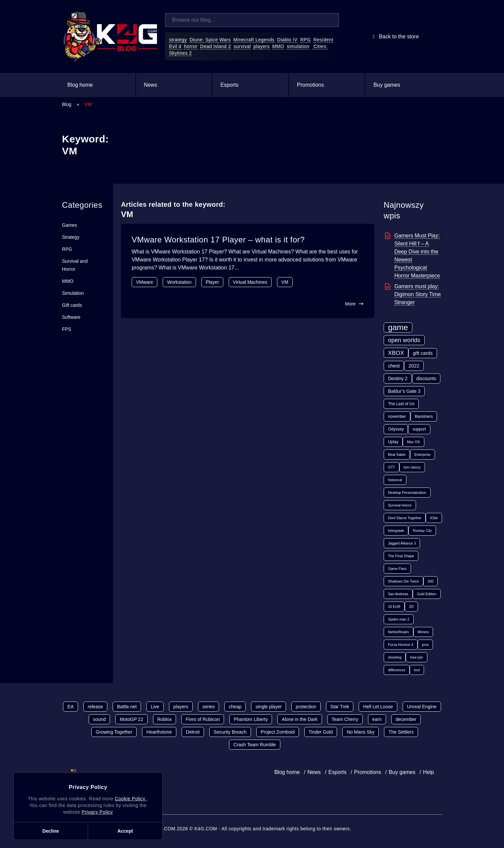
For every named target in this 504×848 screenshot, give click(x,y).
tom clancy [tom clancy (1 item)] (412, 467)
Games (69, 225)
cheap (235, 707)
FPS (66, 329)
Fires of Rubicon (203, 719)
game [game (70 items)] (398, 327)
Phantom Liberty (251, 719)
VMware (144, 282)
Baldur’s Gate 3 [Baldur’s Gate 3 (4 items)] (404, 391)
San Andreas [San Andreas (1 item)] (398, 594)
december (406, 719)
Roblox (165, 719)
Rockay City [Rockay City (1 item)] (422, 531)
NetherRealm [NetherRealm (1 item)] (398, 632)
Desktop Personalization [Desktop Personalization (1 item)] (407, 493)
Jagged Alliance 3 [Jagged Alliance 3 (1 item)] (402, 543)
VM (285, 282)
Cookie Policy (131, 799)
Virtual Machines (250, 282)
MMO (278, 46)
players (261, 46)
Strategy (71, 237)
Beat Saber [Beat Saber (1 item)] (397, 455)
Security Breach (230, 732)
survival (242, 46)
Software (71, 317)
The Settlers (401, 732)
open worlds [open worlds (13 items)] (404, 340)
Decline (51, 831)
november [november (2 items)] (397, 416)
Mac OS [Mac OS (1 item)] (413, 442)
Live (155, 707)
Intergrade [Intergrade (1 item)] (396, 531)
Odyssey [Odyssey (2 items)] (396, 429)
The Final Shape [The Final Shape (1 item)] (401, 556)
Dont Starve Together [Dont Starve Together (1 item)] (405, 518)
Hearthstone (159, 732)
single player (268, 707)
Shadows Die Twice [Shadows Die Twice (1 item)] (403, 581)
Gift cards (72, 305)
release (95, 707)
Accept (125, 831)
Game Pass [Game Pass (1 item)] (397, 569)
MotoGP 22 (131, 719)
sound (99, 719)
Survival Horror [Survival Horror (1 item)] (400, 505)
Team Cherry (345, 719)
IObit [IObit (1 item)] (434, 518)
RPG (306, 40)
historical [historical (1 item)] (395, 480)
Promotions (310, 85)
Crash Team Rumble (254, 745)
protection (306, 707)
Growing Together (114, 732)
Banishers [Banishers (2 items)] (424, 416)
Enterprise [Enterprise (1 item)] (422, 455)
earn (377, 719)
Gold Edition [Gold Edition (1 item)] (427, 594)
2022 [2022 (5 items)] (414, 366)
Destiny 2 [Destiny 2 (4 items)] (398, 378)
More (354, 304)
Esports (229, 85)
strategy (178, 40)
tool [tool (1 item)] (417, 670)
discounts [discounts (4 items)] (426, 378)
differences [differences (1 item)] (397, 670)
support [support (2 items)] (419, 429)
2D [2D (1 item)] (411, 607)
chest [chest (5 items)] (394, 366)
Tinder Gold (321, 732)
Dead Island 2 (215, 46)
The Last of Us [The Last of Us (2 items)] (401, 404)
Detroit (193, 732)
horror (191, 46)
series (208, 707)
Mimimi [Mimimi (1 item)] (423, 632)
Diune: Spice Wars (210, 40)
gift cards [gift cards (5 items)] (423, 353)
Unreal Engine (422, 707)
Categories (82, 205)
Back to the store (394, 37)
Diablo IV (287, 40)
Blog (67, 104)
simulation (298, 46)
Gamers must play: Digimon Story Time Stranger (418, 294)
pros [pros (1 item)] (425, 645)
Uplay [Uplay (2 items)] (393, 442)
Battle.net (127, 707)
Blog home (80, 85)
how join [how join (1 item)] (416, 657)
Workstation (179, 282)
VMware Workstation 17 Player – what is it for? (218, 240)
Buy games (387, 85)
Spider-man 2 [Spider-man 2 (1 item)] (399, 619)
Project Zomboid (278, 732)
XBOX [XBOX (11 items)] (396, 353)
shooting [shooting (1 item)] (395, 657)
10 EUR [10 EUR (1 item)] (394, 607)
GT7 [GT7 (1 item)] (391, 467)
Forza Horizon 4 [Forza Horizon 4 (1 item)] (401, 645)
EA (70, 707)
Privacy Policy (97, 812)
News (151, 85)
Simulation (73, 293)
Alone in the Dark (299, 719)
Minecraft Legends (254, 40)
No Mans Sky (360, 732)
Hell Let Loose (378, 707)
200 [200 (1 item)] (431, 581)
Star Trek (340, 707)
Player (212, 282)
